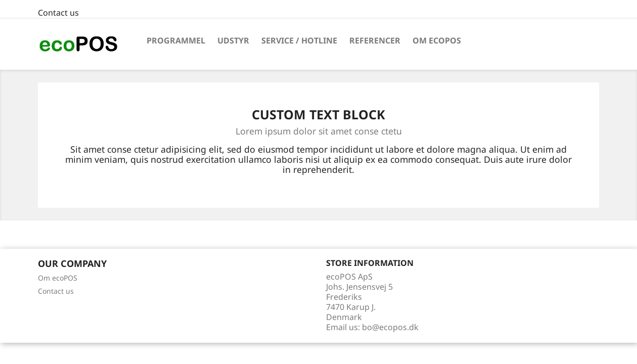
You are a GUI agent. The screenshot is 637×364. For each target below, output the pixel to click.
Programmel (176, 40)
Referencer (375, 40)
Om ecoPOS (437, 40)
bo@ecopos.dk (390, 327)
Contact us (58, 13)
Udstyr (233, 40)
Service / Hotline (299, 40)
